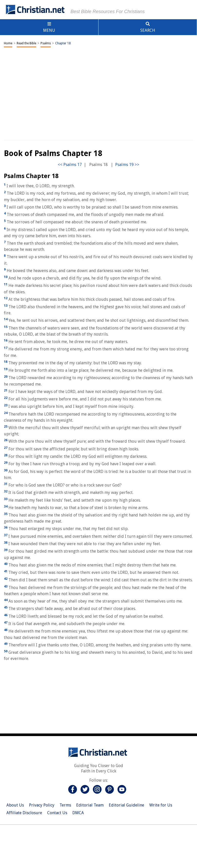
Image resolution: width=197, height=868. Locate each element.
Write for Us (161, 805)
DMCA (78, 813)
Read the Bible (26, 43)
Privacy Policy (42, 805)
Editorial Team (90, 805)
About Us (15, 805)
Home (8, 43)
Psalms (46, 43)
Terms (65, 805)
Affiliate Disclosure (24, 813)
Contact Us (57, 813)
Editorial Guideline (126, 805)
